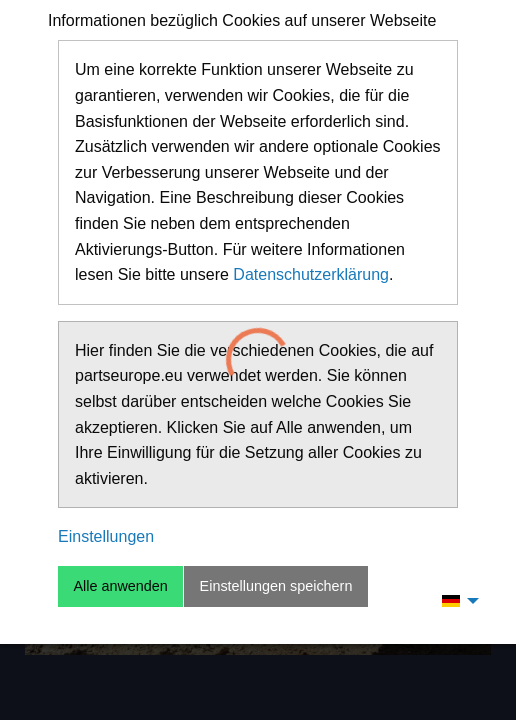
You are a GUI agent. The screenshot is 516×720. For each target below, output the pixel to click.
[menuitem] (455, 600)
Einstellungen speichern (276, 586)
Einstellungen (106, 536)
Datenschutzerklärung (311, 274)
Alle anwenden (120, 586)
